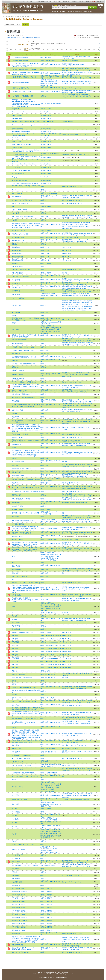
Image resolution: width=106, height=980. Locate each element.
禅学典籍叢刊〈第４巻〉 (19, 911)
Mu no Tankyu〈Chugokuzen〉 (21, 131)
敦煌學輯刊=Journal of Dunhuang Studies (74, 503)
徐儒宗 (49, 273)
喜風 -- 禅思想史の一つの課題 (21, 499)
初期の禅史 (15, 367)
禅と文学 (15, 809)
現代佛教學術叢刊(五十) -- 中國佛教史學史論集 (26, 479)
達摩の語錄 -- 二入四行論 (19, 576)
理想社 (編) (47, 514)
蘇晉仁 (53, 478)
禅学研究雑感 (16, 934)
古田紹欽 (43, 802)
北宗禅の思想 (16, 291)
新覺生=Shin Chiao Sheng (70, 237)
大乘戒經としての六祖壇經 (20, 234)
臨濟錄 (14, 681)
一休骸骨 (15, 220)
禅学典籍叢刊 (16, 885)
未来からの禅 (16, 312)
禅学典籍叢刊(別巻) (18, 888)
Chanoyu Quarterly (67, 122)
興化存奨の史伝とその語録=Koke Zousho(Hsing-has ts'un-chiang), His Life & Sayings (25, 600)
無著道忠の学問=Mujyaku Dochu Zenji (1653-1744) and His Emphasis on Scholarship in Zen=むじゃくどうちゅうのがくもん (26, 528)
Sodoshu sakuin (17, 148)
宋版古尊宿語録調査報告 (19, 340)
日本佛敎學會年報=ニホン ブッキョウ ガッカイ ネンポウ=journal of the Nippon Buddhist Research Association (77, 406)
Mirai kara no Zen (17, 128)
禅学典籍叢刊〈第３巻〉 (19, 908)
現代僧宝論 (15, 483)
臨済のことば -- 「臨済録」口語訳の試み (24, 701)
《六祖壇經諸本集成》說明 (20, 61)
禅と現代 (15, 834)
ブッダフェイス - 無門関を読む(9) (22, 200)
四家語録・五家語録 (18, 298)
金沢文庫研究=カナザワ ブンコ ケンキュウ (75, 745)
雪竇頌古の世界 (17, 495)
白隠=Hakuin (16, 323)
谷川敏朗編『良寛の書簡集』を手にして (24, 357)
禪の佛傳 (15, 619)
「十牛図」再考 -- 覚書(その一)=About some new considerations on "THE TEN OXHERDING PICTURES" (25, 65)
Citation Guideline (83, 1)
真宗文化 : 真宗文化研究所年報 (71, 441)
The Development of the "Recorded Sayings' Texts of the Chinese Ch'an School (25, 151)
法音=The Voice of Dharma (70, 61)
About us (32, 1)
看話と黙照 (15, 401)
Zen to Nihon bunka (18, 174)
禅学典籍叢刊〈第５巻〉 (19, 914)
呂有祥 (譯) (44, 678)
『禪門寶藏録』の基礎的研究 (21, 83)
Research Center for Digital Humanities (56, 972)
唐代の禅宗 (15, 417)
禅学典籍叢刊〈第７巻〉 (19, 924)
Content (26, 24)
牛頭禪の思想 (16, 284)
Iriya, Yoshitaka (45, 103)
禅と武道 (15, 823)
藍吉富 (48, 478)
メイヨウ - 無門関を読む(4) (20, 203)
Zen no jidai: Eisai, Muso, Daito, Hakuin (24, 164)
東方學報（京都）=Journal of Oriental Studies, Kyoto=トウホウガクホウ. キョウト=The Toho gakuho (76, 589)
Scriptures (71, 11)
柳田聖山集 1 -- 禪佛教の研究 (21, 394)
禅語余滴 (15, 872)
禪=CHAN (65, 613)
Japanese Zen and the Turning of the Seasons (26, 122)
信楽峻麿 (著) (53, 765)
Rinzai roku (15, 138)
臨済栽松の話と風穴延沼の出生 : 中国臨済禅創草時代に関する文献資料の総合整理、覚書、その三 (26, 714)
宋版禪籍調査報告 (17, 344)
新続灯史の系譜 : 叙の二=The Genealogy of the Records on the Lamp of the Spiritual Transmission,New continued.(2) (25, 549)
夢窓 (13, 580)
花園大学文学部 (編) (47, 76)
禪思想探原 (15, 636)
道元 (13, 556)
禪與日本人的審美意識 (19, 674)
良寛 (42, 354)
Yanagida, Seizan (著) (47, 122)
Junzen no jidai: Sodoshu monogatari (23, 125)
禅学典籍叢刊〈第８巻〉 (19, 927)
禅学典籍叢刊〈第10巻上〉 (20, 895)
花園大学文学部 (45, 294)
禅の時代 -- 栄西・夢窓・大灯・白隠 (23, 844)
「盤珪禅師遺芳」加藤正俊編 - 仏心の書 (24, 77)
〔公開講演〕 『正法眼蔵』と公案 (23, 96)
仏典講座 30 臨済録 (18, 762)
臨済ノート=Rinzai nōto (19, 698)
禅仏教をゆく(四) (17, 882)
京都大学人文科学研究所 (51, 590)
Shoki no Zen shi (17, 141)
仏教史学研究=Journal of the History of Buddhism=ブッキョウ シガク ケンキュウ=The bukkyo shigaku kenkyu (77, 375)
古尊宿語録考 (16, 295)
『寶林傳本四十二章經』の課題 (21, 91)
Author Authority (9, 24)
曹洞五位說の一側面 (18, 476)
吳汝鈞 (49, 263)
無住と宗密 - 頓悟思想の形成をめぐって (24, 521)
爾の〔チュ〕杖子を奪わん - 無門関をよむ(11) (26, 583)
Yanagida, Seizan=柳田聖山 (49, 134)
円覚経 (14, 780)
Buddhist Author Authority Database (20, 16)
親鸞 (13, 607)
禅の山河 (15, 841)
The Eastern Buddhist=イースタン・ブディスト (76, 135)
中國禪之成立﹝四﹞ (18, 257)
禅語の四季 (15, 869)
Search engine (56, 11)
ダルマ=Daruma (17, 193)
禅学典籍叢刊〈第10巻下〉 (20, 892)
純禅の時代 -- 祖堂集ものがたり (21, 469)
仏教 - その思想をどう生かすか (21, 765)
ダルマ (14, 190)
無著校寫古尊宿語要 (18, 524)
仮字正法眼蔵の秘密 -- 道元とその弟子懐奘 (25, 776)
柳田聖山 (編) (45, 458)
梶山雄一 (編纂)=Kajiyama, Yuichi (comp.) (51, 330)
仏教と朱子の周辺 (17, 769)
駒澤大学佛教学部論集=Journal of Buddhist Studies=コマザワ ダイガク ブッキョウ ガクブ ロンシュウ (77, 96)
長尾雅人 (43, 326)
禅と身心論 (15, 819)
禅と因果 (15, 815)
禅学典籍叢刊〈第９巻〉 (19, 930)
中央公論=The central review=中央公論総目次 (76, 800)
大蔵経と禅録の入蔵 (18, 241)
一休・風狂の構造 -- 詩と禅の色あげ (23, 217)
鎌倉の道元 (15, 745)
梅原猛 (49, 509)
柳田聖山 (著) (45, 61)
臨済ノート (15, 695)
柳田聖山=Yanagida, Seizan (49, 193)
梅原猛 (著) (50, 766)
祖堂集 (14, 448)
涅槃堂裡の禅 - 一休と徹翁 (20, 434)
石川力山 (48, 806)
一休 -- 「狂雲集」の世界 (19, 210)
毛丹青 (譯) (44, 752)
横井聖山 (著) (45, 600)
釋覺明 (50, 480)
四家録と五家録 (17, 305)
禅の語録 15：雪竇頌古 (19, 850)
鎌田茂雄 (48, 820)
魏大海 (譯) (44, 674)
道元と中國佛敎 (17, 570)
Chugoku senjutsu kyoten (20, 112)
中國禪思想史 (16, 263)
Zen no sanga (16, 167)
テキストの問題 (17, 197)
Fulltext (64, 11)
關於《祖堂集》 (17, 748)
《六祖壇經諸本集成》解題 (20, 57)
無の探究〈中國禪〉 (18, 509)
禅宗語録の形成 (17, 862)
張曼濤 (43, 478)
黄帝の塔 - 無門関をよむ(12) (20, 952)
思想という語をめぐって (19, 391)
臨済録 (14, 727)
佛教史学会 (47, 320)
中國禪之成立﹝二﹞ (18, 250)
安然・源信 (15, 329)
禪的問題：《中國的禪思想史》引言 (23, 632)
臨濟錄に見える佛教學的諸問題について (24, 688)
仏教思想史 (65, 462)
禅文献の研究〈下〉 (18, 855)
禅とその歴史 (16, 804)
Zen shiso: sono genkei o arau (21, 170)
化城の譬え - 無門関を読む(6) (21, 270)
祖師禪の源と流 (17, 444)
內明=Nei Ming (66, 247)
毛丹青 (49, 671)
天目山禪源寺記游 (17, 273)
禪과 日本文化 (16, 623)
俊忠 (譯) (52, 61)
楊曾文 (42, 57)
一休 (13, 207)
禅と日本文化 (16, 812)
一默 (48, 247)
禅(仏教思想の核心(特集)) (20, 800)
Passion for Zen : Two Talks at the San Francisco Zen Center (24, 135)
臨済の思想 (15, 705)
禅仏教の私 (15, 875)
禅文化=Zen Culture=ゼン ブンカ (72, 88)
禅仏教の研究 (16, 878)
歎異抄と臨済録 (17, 595)
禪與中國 (15, 671)
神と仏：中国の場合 (18, 462)
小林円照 (54, 820)
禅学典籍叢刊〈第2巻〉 (19, 905)
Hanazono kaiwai (17, 118)
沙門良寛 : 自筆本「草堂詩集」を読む (23, 350)
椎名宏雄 (49, 888)
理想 (63, 513)
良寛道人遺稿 (16, 354)
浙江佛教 (64, 273)
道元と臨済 (15, 573)
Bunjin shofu (16, 109)
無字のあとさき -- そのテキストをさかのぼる (26, 513)
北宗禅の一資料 (17, 287)
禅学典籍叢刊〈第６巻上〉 (20, 921)
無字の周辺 (15, 517)
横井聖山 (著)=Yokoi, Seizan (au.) (51, 73)
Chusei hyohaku (17, 115)
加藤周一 (43, 207)
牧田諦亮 (59, 478)
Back (101, 8)
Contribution (66, 1)
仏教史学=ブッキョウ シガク (70, 319)
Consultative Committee (44, 1)
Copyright (74, 1)
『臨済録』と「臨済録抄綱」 (21, 88)
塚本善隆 (54, 773)
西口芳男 (43, 80)
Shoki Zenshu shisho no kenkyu (22, 144)
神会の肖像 (15, 465)
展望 (63, 776)
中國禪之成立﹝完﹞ (18, 260)
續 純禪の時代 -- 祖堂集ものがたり (22, 755)
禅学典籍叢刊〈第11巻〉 (19, 898)
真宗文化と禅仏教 (17, 437)
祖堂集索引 (15, 458)
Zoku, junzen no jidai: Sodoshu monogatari (25, 183)
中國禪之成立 (16, 247)
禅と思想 (15, 827)
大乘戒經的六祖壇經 (18, 237)
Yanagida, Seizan (56, 103)
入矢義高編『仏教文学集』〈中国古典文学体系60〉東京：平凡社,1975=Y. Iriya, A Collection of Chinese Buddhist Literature (26, 225)
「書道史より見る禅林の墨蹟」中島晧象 (24, 69)
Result (19, 24)
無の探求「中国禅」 (18, 506)
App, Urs (46, 135)
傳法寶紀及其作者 (17, 536)
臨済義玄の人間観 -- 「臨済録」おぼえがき (25, 718)
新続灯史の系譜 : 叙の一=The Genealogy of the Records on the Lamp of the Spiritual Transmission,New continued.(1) (25, 544)
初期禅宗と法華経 (17, 375)
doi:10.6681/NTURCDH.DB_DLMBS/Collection (53, 977)
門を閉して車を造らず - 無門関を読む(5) (24, 382)
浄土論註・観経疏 (17, 787)
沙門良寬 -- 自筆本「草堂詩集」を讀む (23, 347)
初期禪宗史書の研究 (18, 370)
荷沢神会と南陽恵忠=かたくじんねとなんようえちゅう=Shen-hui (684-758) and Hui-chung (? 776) (26, 487)
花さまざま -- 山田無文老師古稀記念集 (23, 364)
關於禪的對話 (16, 752)
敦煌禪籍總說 (16, 503)
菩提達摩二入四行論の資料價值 (21, 533)
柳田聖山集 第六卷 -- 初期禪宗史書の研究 (24, 397)
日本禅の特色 (16, 280)
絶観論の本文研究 (17, 945)
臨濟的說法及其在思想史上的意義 (22, 678)
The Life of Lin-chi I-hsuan (20, 154)
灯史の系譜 (15, 795)
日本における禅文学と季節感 (21, 276)
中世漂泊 (15, 244)
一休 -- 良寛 (15, 213)
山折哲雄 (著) (45, 765)
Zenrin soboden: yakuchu (20, 180)
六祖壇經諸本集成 (17, 266)
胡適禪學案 (15, 414)
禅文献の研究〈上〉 (18, 858)
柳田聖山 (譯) (45, 448)
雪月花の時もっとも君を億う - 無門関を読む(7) (26, 491)
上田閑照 (43, 231)
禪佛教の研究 (16, 626)
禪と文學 (15, 616)
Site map (26, 1)
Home (99, 1)
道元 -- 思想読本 (17, 566)
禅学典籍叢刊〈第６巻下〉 (20, 917)
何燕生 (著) (44, 613)
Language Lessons (81, 11)
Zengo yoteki (16, 177)
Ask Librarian (57, 1)
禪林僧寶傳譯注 (17, 629)
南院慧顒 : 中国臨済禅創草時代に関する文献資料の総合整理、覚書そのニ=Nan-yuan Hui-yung (26, 386)
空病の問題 (15, 360)
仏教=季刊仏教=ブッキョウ (70, 483)
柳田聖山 (48, 57)
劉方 (45, 504)
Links (90, 11)
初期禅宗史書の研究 (18, 379)
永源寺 (14, 316)
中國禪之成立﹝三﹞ (18, 254)
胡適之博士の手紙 (17, 410)
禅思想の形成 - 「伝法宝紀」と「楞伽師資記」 (26, 865)
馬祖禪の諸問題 (17, 472)
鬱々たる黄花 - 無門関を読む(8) (21, 758)
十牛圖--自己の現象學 (18, 231)
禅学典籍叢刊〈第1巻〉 (19, 901)
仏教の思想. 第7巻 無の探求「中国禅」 (24, 773)
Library (40, 972)
